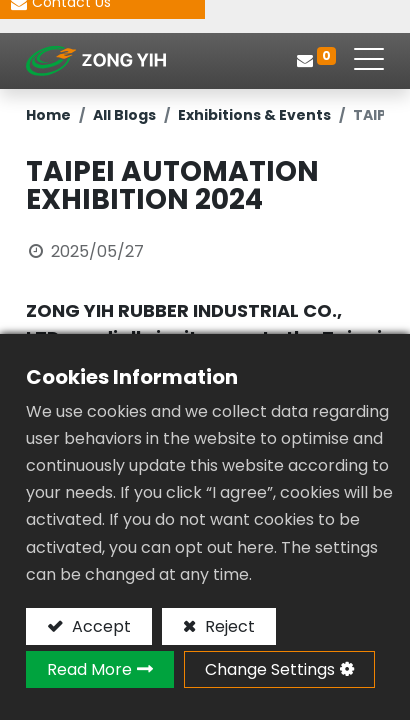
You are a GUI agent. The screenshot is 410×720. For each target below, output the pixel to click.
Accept (99, 626)
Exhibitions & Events (254, 115)
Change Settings (270, 669)
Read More (89, 669)
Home (48, 115)
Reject (228, 626)
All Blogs (124, 115)
